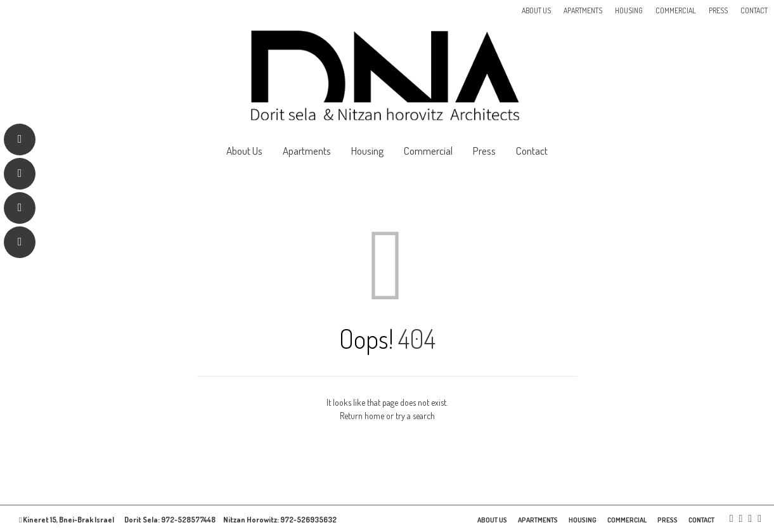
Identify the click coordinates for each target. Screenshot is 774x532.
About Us (536, 10)
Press (718, 10)
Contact (754, 10)
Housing (629, 10)
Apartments (583, 10)
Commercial (676, 10)
